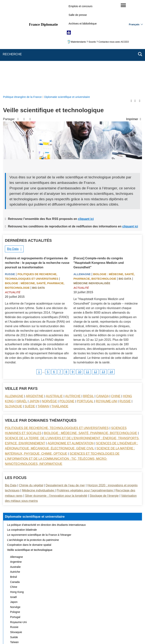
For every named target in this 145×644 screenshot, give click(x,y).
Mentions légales (82, 617)
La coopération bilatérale (22, 440)
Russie (10, 184)
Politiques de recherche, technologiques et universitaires (57, 338)
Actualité (13, 203)
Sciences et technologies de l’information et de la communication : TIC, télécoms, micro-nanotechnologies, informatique (62, 369)
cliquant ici (86, 129)
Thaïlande (60, 317)
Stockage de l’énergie (104, 406)
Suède (30, 317)
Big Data (13, 159)
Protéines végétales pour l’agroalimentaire (85, 401)
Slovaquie (13, 317)
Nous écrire (50, 617)
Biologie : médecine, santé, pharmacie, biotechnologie (91, 343)
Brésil (88, 306)
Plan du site (32, 617)
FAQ (64, 617)
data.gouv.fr (115, 634)
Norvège (49, 311)
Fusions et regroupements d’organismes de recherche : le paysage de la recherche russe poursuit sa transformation (37, 173)
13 (103, 282)
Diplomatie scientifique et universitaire (35, 427)
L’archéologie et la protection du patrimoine (33, 450)
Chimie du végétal (31, 396)
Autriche (73, 306)
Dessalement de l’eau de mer (65, 396)
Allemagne (82, 184)
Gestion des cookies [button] (92, 622)
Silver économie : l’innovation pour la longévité (56, 406)
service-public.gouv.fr (34, 634)
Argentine (35, 306)
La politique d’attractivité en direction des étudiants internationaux (47, 435)
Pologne (67, 311)
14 (111, 282)
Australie (54, 306)
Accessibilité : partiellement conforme (117, 617)
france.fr (98, 634)
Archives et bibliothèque (83, 24)
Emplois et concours (80, 6)
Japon (34, 311)
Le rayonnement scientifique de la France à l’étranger (39, 445)
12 (95, 282)
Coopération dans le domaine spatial (29, 455)
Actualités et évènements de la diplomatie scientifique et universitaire (49, 562)
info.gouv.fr (82, 634)
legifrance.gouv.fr (61, 634)
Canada (103, 306)
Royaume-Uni (106, 311)
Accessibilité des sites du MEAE (58, 622)
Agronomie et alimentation (71, 353)
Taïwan (43, 317)
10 (80, 282)
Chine (116, 306)
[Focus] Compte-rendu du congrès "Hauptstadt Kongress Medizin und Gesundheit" (99, 173)
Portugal (85, 311)
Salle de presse (78, 15)
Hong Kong (17, 502)
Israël (22, 311)
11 (88, 282)
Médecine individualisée (92, 193)
